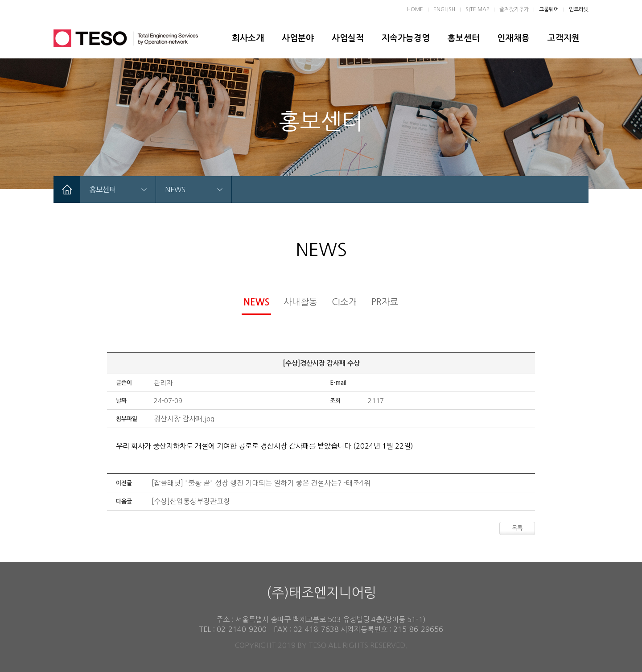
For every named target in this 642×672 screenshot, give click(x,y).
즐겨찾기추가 (514, 9)
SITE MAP (477, 9)
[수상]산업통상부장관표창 (191, 501)
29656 (432, 629)
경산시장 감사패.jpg (184, 419)
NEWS (256, 302)
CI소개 (344, 302)
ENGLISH (444, 9)
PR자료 (385, 302)
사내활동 (300, 302)
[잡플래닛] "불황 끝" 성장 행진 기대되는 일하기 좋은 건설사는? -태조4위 (261, 483)
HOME (415, 9)
